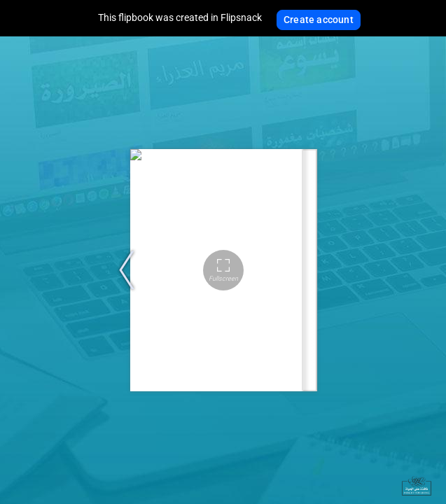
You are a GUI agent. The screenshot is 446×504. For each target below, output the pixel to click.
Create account (319, 20)
